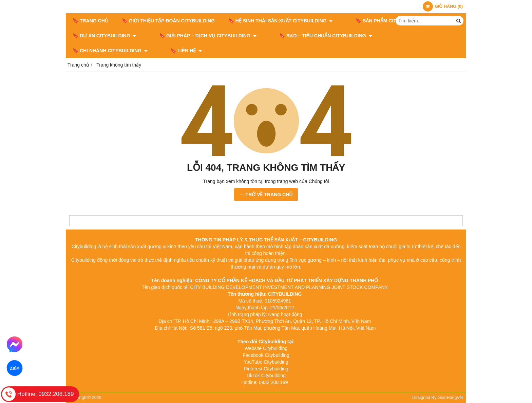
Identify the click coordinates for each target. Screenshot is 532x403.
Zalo (14, 368)
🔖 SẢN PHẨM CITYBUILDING (383, 21)
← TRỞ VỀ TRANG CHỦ (266, 195)
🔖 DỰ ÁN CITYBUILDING (104, 36)
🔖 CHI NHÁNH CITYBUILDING (404, 36)
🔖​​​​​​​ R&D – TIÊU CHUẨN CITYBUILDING (307, 36)
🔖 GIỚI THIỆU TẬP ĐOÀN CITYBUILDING (168, 21)
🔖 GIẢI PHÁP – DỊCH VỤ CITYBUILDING (198, 36)
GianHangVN (450, 398)
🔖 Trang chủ (90, 21)
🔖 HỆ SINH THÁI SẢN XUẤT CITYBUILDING (280, 21)
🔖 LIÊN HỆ (88, 51)
